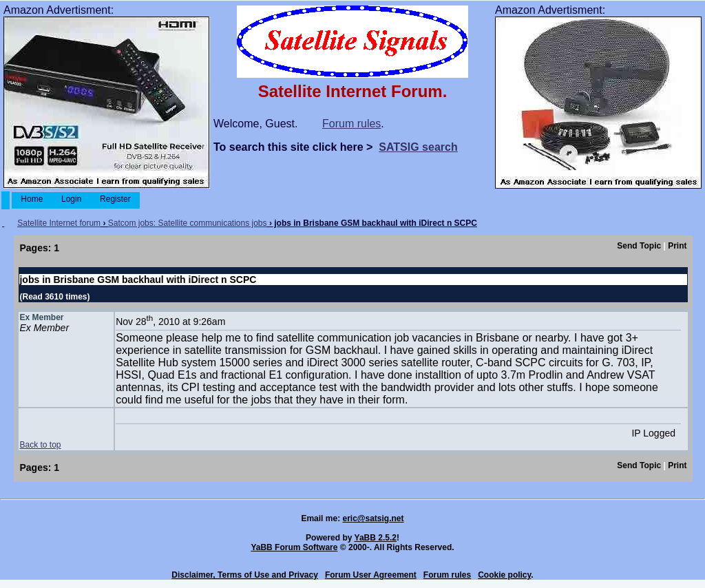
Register (115, 199)
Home (32, 199)
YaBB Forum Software (294, 547)
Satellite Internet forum (59, 223)
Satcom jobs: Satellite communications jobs (188, 223)
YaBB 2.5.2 (376, 538)
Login (72, 199)
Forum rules (351, 124)
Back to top (40, 445)
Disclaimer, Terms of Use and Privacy (245, 575)
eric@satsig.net (373, 518)
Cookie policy (504, 575)
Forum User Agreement (371, 575)
